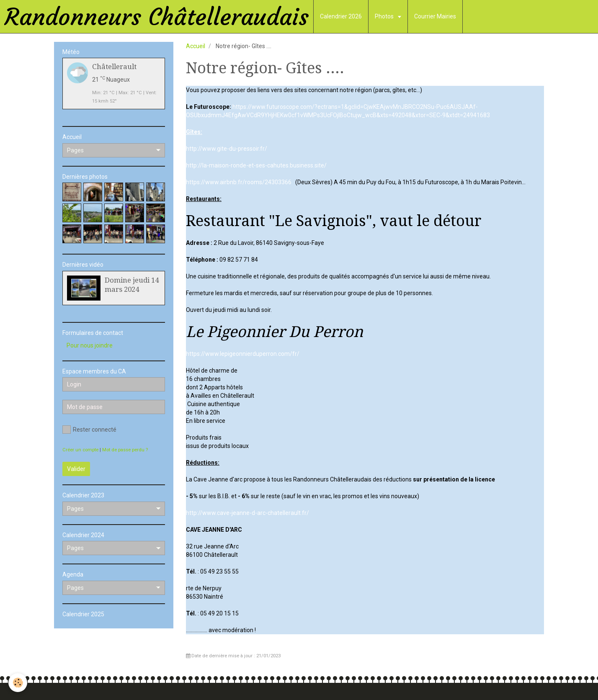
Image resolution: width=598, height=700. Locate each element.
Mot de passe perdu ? (125, 450)
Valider (76, 469)
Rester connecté (89, 430)
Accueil (196, 46)
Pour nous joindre (90, 345)
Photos (385, 16)
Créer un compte (80, 450)
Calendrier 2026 (341, 16)
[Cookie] (18, 683)
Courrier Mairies (435, 16)
